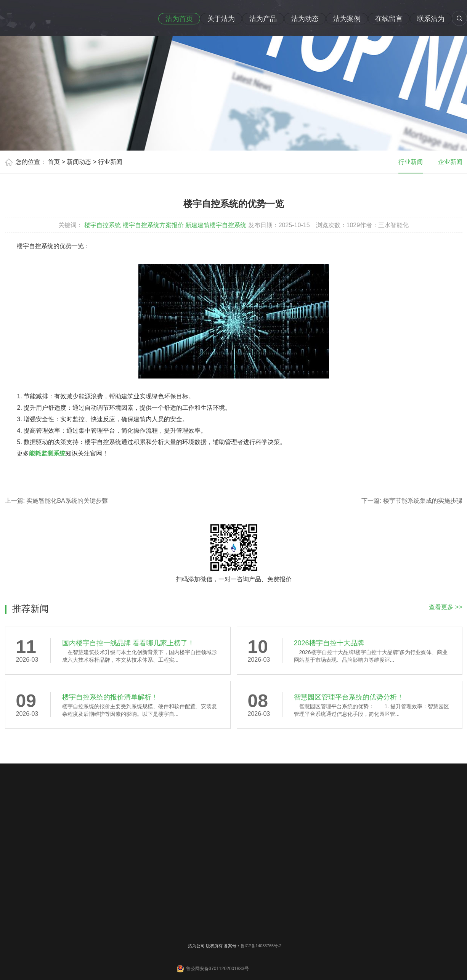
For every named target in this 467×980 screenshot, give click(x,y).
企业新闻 (450, 162)
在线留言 (389, 19)
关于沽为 (221, 19)
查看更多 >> (445, 607)
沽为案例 (347, 19)
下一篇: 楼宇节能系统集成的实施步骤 (412, 501)
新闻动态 (79, 162)
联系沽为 (431, 19)
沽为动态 (305, 19)
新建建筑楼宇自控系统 (216, 225)
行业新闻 (110, 162)
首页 (54, 162)
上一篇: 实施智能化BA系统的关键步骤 (56, 501)
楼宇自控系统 (103, 225)
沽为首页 (179, 19)
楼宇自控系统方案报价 (153, 225)
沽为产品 (263, 19)
